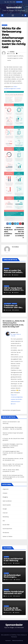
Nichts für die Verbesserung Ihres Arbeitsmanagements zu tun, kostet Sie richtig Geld (14, 38)
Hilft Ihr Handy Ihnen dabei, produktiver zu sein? (13, 290)
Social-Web (6, 525)
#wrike (9, 60)
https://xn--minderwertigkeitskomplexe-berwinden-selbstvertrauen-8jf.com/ (17, 399)
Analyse (5, 493)
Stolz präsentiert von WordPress (9, 635)
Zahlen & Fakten (8, 536)
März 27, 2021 (9, 580)
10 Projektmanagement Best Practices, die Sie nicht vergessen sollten (13, 453)
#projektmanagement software (15, 56)
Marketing (5, 25)
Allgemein (6, 489)
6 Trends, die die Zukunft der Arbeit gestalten (12, 610)
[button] (23, 15)
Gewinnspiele (7, 505)
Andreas (12, 52)
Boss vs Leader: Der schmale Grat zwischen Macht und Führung (14, 272)
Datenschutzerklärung (17, 641)
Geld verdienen (8, 304)
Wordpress (6, 533)
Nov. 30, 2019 (9, 596)
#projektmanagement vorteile (15, 58)
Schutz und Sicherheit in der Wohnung (13, 560)
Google (5, 509)
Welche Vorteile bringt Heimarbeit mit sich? (14, 592)
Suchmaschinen (7, 529)
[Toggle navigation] (13, 15)
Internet (5, 513)
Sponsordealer (14, 7)
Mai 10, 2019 (8, 613)
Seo (4, 521)
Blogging (5, 497)
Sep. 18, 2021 (8, 563)
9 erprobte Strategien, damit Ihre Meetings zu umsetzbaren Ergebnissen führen (13, 446)
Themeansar (14, 637)
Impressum (8, 641)
